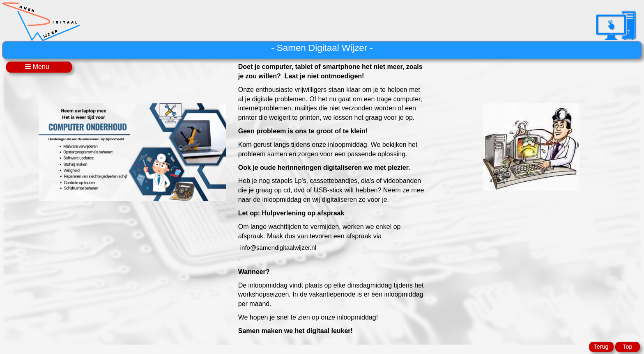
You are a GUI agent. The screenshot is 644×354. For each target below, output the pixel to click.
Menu (39, 67)
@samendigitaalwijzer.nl (278, 248)
